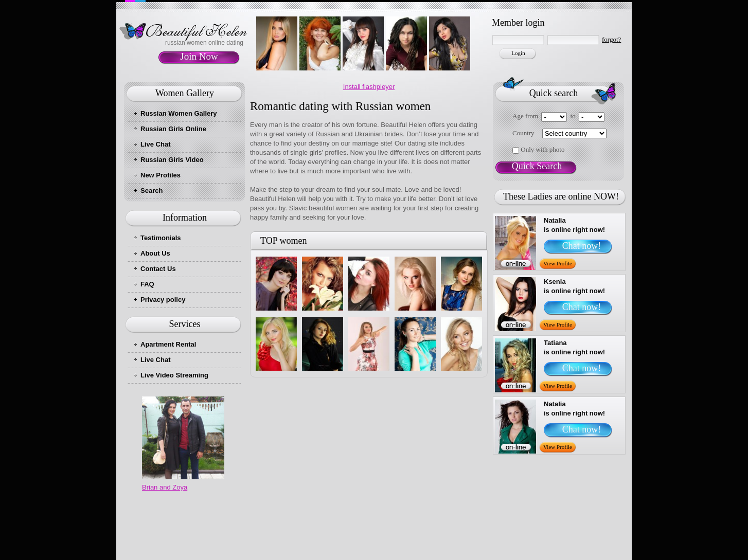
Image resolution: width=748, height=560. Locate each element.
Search (152, 191)
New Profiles (161, 175)
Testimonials (161, 238)
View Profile (558, 263)
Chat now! (582, 246)
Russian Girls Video (172, 160)
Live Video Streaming (174, 375)
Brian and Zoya (165, 487)
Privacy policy (163, 300)
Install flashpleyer (369, 87)
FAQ (147, 284)
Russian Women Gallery (179, 113)
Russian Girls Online (173, 129)
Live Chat (156, 144)
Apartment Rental (168, 344)
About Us (155, 253)
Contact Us (158, 269)
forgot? (611, 39)
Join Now (199, 56)
